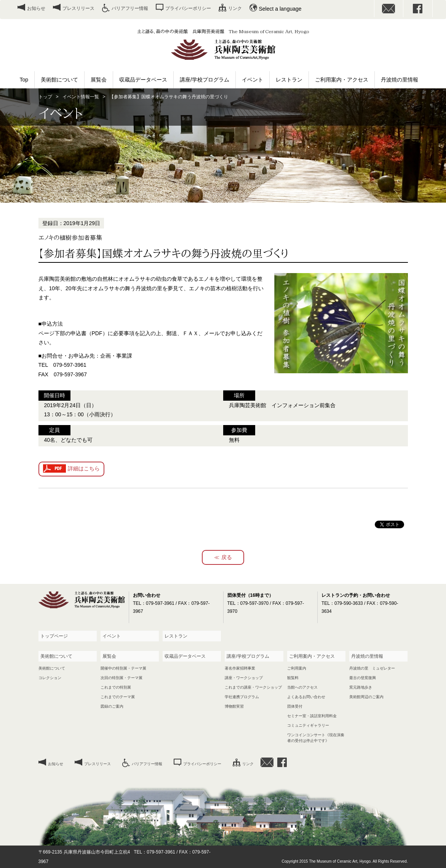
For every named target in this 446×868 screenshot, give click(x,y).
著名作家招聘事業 (240, 668)
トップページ (54, 636)
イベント (253, 80)
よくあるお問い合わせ (306, 697)
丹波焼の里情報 (400, 80)
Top (24, 80)
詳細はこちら (84, 468)
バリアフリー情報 (130, 8)
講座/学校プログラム (205, 80)
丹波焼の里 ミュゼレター (372, 668)
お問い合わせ (389, 9)
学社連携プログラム (242, 697)
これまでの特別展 (116, 687)
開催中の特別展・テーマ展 (123, 668)
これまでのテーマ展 (118, 697)
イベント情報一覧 (81, 97)
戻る (227, 557)
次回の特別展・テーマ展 (121, 678)
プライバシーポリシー (188, 8)
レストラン (289, 80)
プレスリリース (78, 8)
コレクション (50, 678)
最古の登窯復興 (363, 678)
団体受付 (295, 706)
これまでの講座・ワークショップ (253, 687)
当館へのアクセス (302, 687)
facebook (418, 9)
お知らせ (36, 8)
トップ (45, 97)
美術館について (59, 80)
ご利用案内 (297, 668)
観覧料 (293, 678)
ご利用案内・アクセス (342, 80)
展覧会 (99, 80)
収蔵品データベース (143, 80)
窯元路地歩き (361, 687)
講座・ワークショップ (244, 678)
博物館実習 (234, 706)
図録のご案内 (112, 706)
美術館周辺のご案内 (366, 697)
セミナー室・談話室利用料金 (312, 716)
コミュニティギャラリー (308, 725)
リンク (235, 8)
